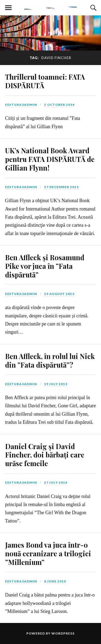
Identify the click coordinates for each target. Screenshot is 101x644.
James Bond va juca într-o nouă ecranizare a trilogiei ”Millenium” (48, 553)
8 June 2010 (55, 581)
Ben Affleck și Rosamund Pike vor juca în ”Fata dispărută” (45, 266)
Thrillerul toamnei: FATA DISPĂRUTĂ (45, 81)
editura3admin (21, 105)
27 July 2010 (56, 482)
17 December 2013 (61, 187)
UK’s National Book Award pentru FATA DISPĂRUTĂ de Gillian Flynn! (50, 159)
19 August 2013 (59, 294)
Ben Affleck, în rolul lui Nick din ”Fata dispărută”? (50, 360)
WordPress (63, 633)
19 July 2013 (56, 384)
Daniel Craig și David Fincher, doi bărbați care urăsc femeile (45, 455)
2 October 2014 (59, 105)
